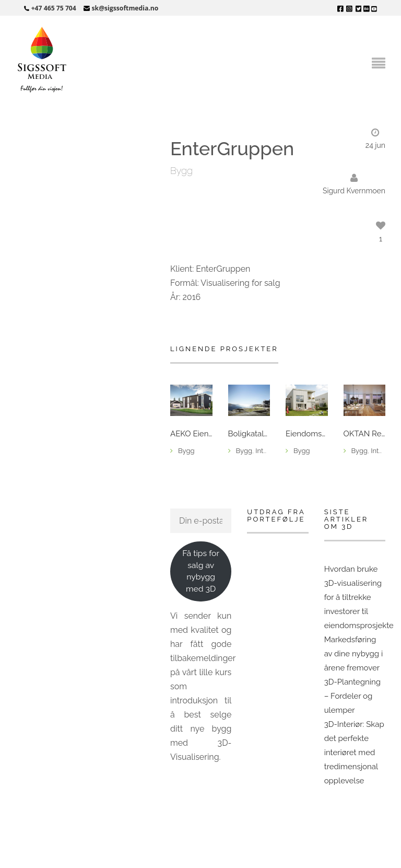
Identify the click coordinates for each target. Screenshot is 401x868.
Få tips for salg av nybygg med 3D (201, 571)
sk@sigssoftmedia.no (125, 8)
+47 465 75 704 (54, 8)
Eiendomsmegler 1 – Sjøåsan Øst (307, 434)
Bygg (181, 171)
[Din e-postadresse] (201, 521)
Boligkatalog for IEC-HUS (249, 434)
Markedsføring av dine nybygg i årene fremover (354, 654)
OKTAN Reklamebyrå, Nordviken (365, 434)
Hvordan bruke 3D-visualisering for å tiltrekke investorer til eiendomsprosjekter (360, 597)
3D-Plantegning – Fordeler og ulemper (352, 696)
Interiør (266, 451)
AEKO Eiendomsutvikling (191, 434)
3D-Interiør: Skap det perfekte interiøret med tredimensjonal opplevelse (354, 753)
